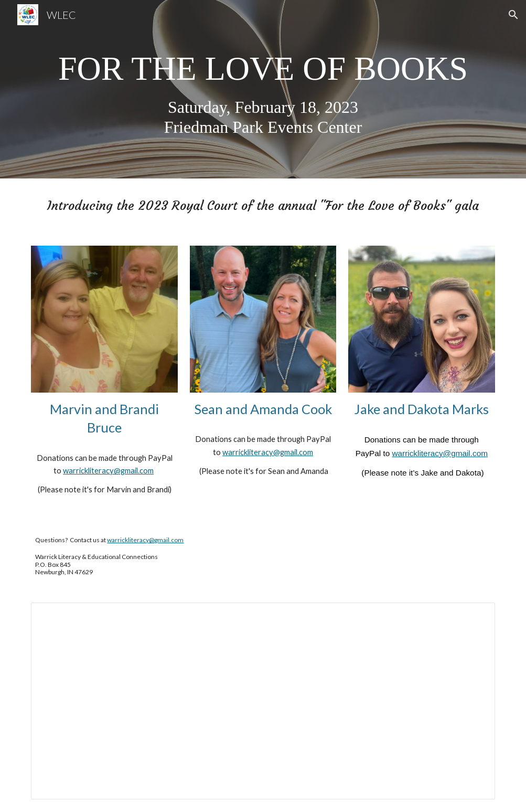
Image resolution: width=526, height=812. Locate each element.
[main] (263, 89)
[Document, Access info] (263, 701)
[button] (513, 15)
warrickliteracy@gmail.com (108, 471)
